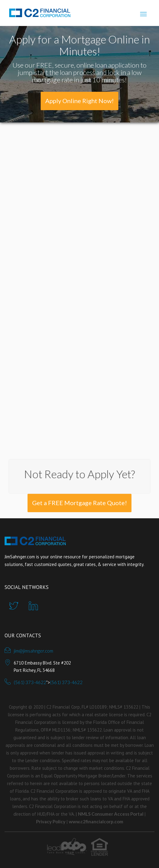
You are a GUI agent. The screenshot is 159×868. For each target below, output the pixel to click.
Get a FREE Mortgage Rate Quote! (79, 503)
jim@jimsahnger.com (33, 651)
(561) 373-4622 (30, 682)
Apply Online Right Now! (79, 101)
